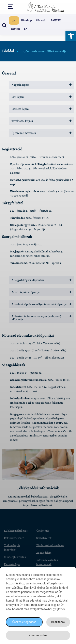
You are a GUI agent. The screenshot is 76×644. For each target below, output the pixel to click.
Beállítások (58, 622)
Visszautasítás (38, 635)
